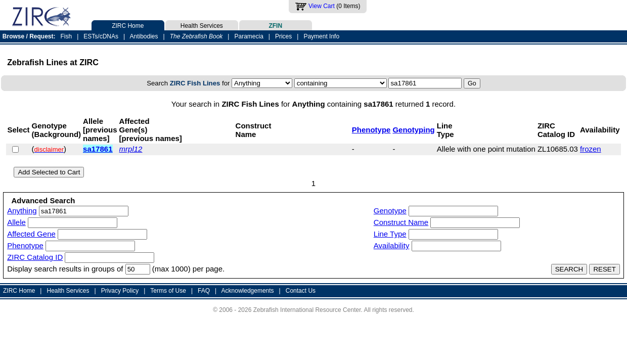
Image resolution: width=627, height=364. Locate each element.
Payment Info (321, 36)
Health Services (202, 25)
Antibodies (144, 36)
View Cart (322, 6)
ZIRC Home (128, 25)
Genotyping (413, 130)
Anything (22, 211)
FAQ (204, 291)
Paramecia (249, 36)
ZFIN (276, 25)
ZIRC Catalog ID (35, 257)
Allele (16, 222)
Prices (283, 36)
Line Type (390, 234)
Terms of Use (168, 291)
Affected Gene (31, 234)
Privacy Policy (120, 291)
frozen (591, 149)
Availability (392, 245)
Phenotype (371, 130)
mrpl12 (131, 149)
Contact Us (301, 291)
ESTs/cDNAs (101, 36)
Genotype (390, 211)
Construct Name (401, 222)
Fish (66, 36)
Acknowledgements (248, 291)
